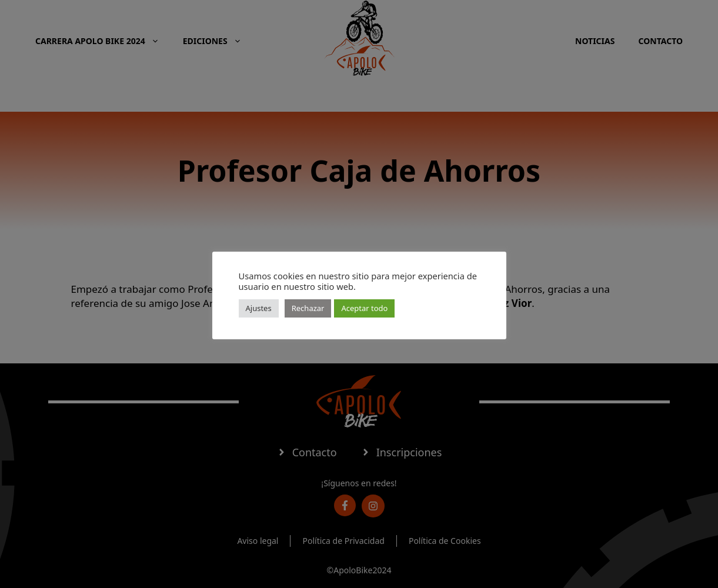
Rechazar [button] (308, 308)
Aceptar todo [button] (364, 308)
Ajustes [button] (259, 308)
